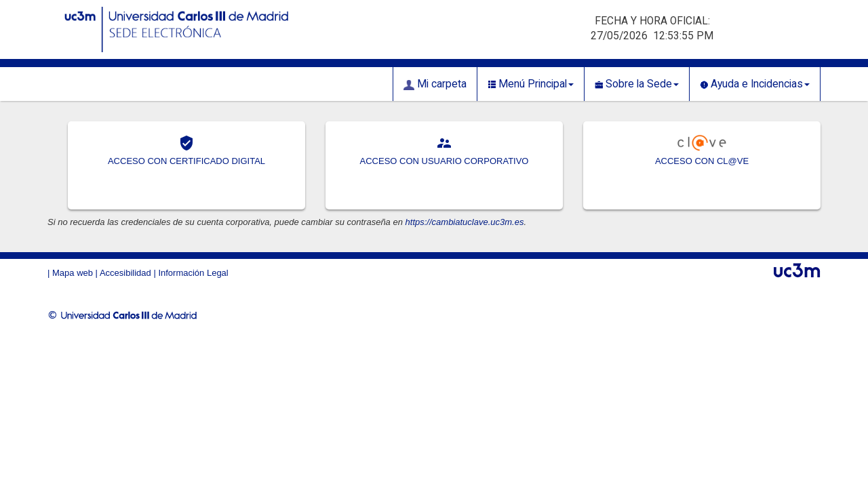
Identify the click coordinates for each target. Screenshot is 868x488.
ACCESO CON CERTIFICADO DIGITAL (186, 161)
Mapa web (73, 273)
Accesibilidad (125, 273)
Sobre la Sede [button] (637, 84)
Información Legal (193, 273)
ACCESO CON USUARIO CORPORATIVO (445, 161)
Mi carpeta (435, 84)
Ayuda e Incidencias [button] (755, 84)
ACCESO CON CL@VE (702, 161)
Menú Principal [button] (531, 84)
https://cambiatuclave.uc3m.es (465, 222)
